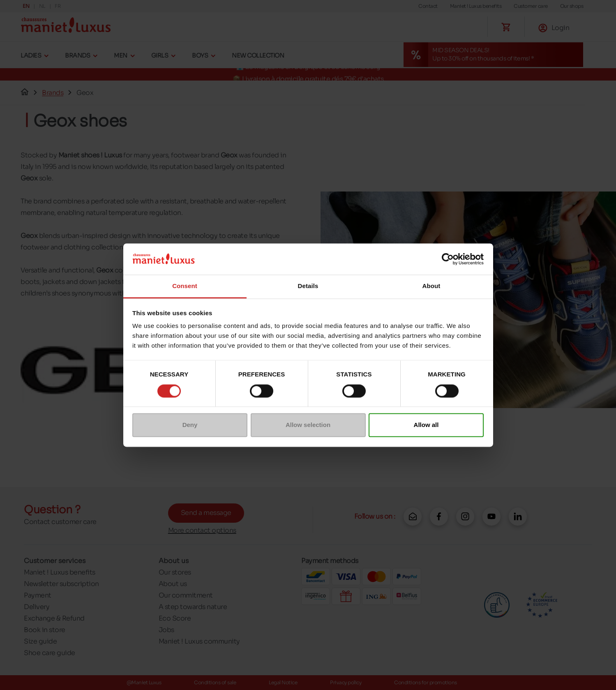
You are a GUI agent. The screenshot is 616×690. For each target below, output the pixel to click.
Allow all (426, 425)
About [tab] (431, 286)
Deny (190, 425)
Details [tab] (308, 286)
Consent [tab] (185, 286)
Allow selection (308, 425)
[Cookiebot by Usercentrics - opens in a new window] (448, 259)
